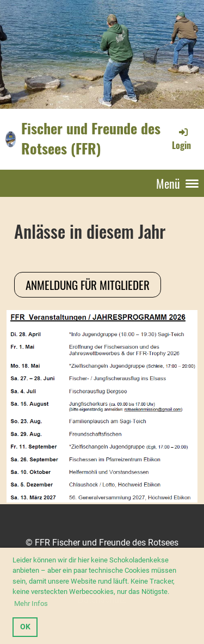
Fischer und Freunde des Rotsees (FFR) (91, 139)
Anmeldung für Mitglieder (88, 285)
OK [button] (25, 627)
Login (181, 139)
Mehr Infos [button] (31, 603)
